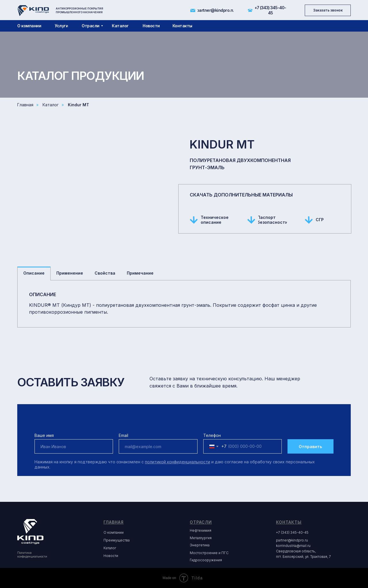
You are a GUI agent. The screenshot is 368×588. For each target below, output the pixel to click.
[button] (328, 10)
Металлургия (201, 538)
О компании (114, 532)
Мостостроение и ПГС (209, 553)
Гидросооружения (206, 560)
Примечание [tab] (140, 273)
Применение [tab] (70, 273)
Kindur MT (78, 105)
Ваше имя (44, 435)
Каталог (51, 105)
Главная (25, 105)
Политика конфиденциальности (32, 555)
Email (123, 435)
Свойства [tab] (105, 273)
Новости (111, 556)
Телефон (212, 435)
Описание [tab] (34, 273)
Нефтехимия (201, 530)
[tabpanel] (184, 304)
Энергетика (200, 545)
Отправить (310, 447)
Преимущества (117, 540)
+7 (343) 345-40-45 (292, 532)
